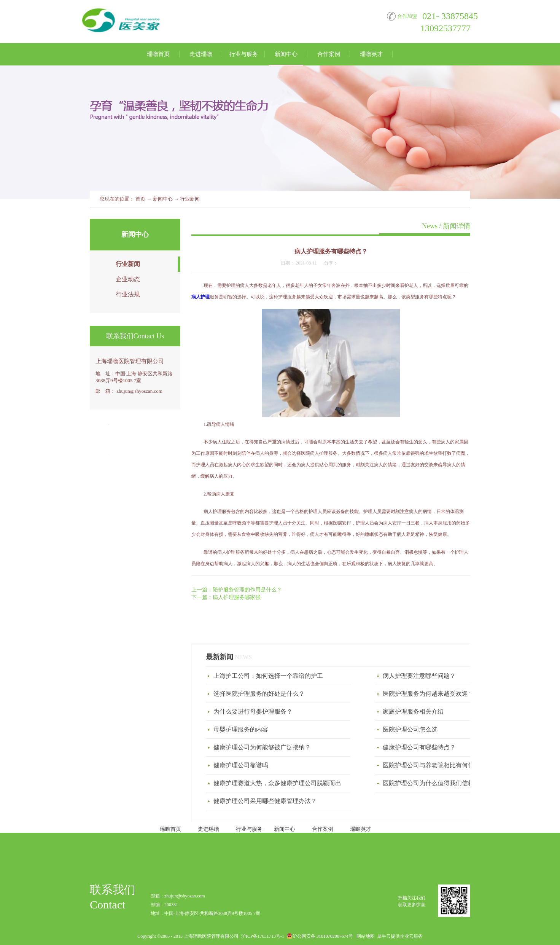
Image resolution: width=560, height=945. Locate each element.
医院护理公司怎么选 (410, 729)
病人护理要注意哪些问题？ (419, 676)
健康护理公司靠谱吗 (241, 765)
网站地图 (364, 936)
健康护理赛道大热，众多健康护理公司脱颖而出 (277, 783)
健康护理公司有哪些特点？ (419, 747)
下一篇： (226, 597)
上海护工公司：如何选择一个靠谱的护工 (268, 676)
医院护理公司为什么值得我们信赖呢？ (434, 783)
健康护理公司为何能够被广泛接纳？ (262, 747)
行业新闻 (190, 199)
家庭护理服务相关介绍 (413, 712)
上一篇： (237, 590)
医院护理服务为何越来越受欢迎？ (428, 694)
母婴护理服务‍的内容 (241, 729)
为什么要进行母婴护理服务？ (253, 712)
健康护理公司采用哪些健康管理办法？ (265, 801)
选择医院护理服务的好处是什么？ (259, 694)
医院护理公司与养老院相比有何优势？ (434, 765)
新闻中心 (163, 199)
